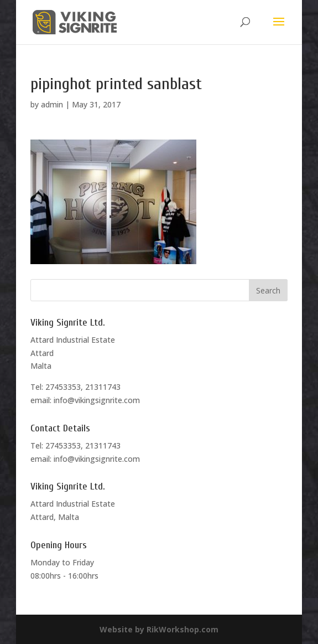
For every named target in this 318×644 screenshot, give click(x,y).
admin (52, 104)
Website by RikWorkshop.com (159, 629)
